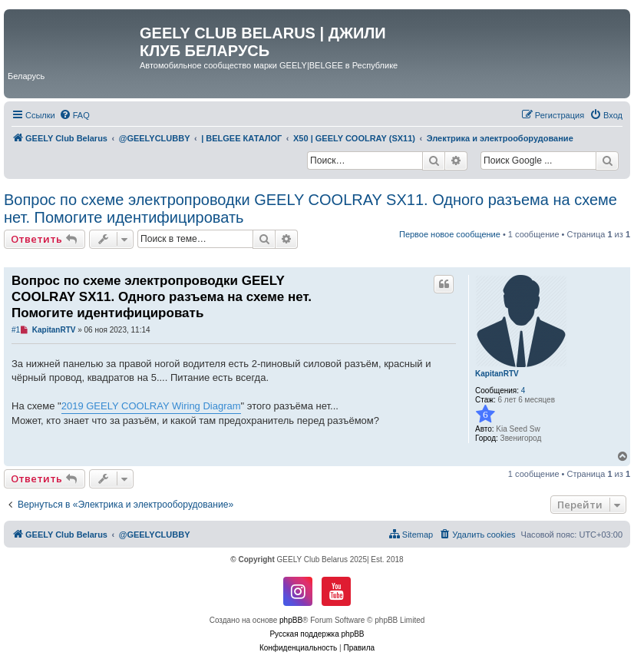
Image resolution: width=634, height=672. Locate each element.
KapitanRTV (497, 374)
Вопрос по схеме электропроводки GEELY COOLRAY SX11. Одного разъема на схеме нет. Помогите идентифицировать (310, 209)
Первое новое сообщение (450, 234)
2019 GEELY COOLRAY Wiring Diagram (151, 406)
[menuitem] (74, 115)
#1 (16, 330)
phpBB (291, 620)
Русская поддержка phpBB (317, 634)
